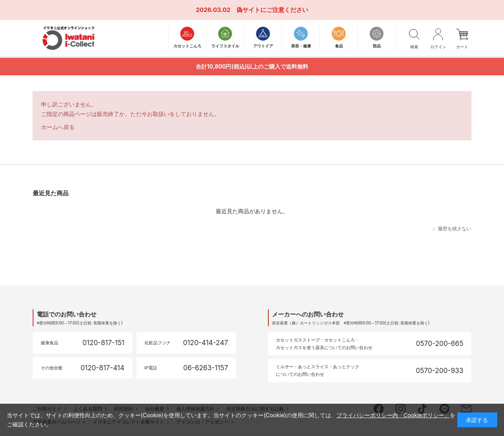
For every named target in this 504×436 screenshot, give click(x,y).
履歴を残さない (455, 229)
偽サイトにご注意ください (272, 10)
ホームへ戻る (58, 127)
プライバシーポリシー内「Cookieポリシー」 (393, 415)
